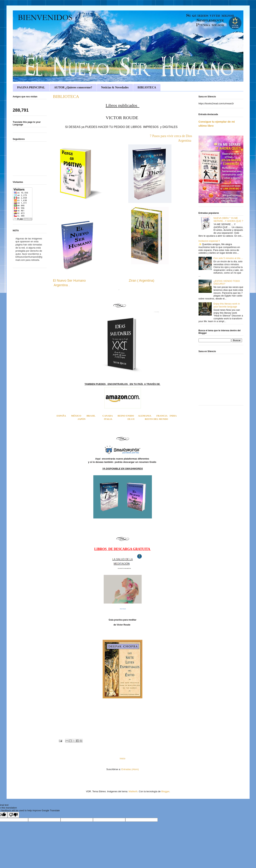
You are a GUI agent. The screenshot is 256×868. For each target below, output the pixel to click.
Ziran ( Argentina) (142, 281)
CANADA (108, 416)
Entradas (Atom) (130, 769)
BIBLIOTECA (147, 87)
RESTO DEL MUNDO (157, 419)
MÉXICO (76, 416)
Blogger (165, 791)
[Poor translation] (13, 815)
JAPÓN (82, 419)
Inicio (122, 758)
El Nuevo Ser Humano (69, 281)
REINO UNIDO (126, 416)
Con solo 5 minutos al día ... (228, 258)
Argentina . (61, 285)
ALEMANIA (145, 416)
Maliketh (133, 791)
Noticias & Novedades (115, 87)
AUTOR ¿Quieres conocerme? (73, 87)
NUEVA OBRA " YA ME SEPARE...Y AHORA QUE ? (228, 220)
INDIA (173, 416)
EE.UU (131, 419)
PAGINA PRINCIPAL (31, 87)
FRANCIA (162, 416)
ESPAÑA (61, 416)
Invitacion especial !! (209, 241)
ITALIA (108, 419)
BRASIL (95, 416)
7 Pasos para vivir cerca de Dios (171, 136)
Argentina (185, 141)
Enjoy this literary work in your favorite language (227, 305)
